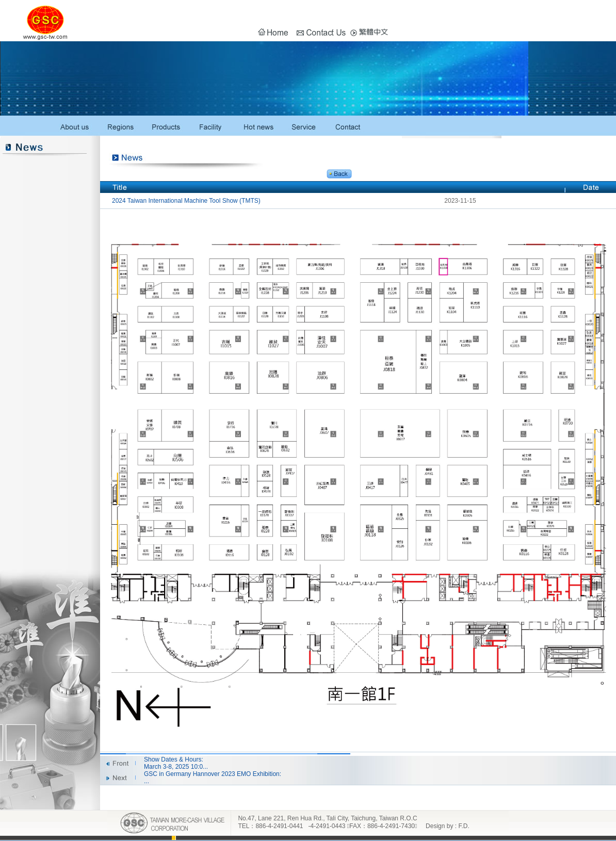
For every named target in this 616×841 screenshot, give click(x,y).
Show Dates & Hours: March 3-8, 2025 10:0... (176, 763)
